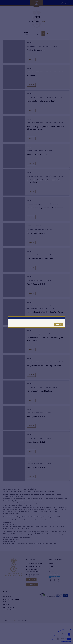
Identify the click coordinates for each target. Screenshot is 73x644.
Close (58, 325)
